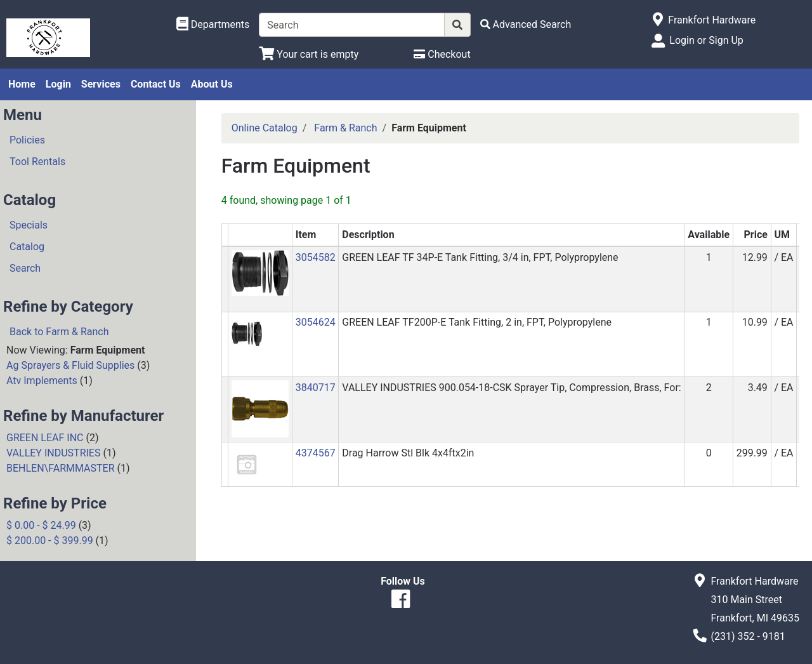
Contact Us (156, 84)
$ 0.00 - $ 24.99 (41, 525)
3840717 (316, 388)
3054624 (316, 322)
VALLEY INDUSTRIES (53, 453)
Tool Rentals (37, 162)
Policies (27, 140)
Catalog (27, 247)
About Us (212, 84)
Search (25, 268)
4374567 (316, 453)
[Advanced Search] (526, 24)
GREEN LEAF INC (45, 438)
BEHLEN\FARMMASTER (61, 468)
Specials (29, 225)
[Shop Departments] (213, 25)
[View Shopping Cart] (309, 54)
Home (22, 84)
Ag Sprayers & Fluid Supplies (70, 365)
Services (101, 84)
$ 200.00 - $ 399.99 (50, 541)
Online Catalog (265, 128)
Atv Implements (42, 381)
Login (58, 84)
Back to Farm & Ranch (59, 332)
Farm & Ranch (345, 128)
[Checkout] (442, 54)
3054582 (316, 257)
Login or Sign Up (706, 40)
